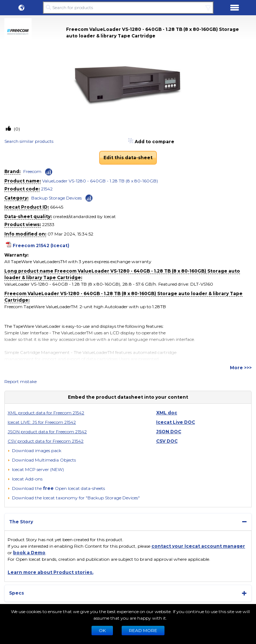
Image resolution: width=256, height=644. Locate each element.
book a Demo (29, 553)
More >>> (241, 368)
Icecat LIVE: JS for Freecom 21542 (42, 422)
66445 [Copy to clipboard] (57, 207)
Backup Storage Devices (56, 198)
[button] (21, 8)
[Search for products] (128, 8)
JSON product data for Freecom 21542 (47, 432)
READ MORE (143, 630)
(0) (16, 129)
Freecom (32, 171)
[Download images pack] (34, 451)
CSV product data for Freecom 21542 (46, 441)
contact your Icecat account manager (198, 546)
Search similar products (29, 141)
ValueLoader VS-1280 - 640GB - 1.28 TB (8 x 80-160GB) (100, 181)
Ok (102, 630)
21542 (47, 189)
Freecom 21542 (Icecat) (41, 245)
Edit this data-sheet (128, 158)
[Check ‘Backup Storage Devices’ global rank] (89, 198)
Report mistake (21, 381)
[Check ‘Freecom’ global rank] (49, 172)
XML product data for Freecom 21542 (46, 413)
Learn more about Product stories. (50, 572)
